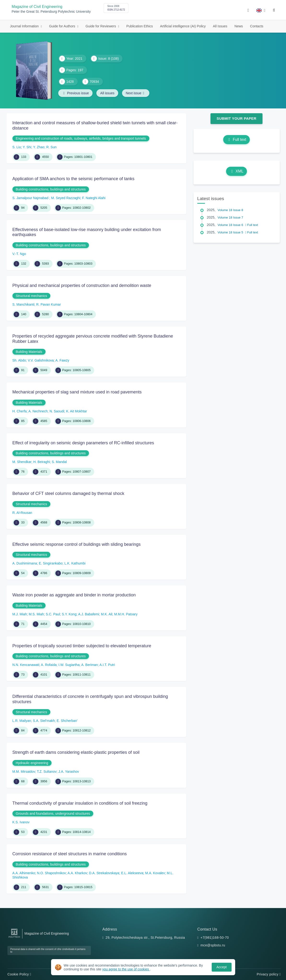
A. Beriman (90, 665)
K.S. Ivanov (21, 822)
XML (237, 171)
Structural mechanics (32, 296)
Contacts (257, 26)
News (239, 26)
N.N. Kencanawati (26, 665)
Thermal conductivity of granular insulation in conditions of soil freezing (80, 803)
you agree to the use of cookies (126, 969)
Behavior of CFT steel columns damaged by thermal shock (68, 493)
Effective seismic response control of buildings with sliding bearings (77, 544)
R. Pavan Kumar (49, 304)
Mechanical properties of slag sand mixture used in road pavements (77, 392)
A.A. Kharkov (77, 873)
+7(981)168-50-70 (215, 938)
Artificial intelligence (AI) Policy (183, 26)
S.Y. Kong (69, 614)
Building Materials (29, 352)
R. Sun (51, 147)
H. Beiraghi (42, 462)
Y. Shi (27, 147)
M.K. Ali (107, 614)
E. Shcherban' (67, 721)
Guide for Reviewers (101, 26)
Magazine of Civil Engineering (37, 7)
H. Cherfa (20, 411)
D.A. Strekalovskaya (104, 873)
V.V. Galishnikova (41, 360)
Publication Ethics (140, 26)
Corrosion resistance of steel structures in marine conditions (70, 854)
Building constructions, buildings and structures (51, 189)
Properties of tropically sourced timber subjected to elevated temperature (82, 646)
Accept (222, 967)
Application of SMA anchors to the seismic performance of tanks (73, 179)
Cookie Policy (19, 974)
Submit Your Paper (237, 118)
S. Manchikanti (23, 304)
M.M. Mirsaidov (24, 772)
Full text (236, 140)
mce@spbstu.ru (213, 945)
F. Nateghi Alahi (94, 198)
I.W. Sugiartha (69, 665)
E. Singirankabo (51, 563)
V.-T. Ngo (19, 254)
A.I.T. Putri (107, 665)
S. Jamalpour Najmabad (31, 198)
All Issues (220, 26)
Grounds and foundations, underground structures (53, 814)
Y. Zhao (39, 147)
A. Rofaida (49, 665)
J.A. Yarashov (69, 772)
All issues (108, 93)
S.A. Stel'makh (44, 721)
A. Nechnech (38, 411)
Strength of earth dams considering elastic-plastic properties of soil (76, 752)
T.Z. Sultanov (47, 772)
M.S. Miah (36, 614)
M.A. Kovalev (155, 873)
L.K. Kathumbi (75, 563)
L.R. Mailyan (22, 721)
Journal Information (25, 26)
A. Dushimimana (25, 563)
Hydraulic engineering (32, 763)
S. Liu (17, 147)
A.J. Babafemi (89, 614)
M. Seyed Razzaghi (66, 198)
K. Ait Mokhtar (77, 411)
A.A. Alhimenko (24, 873)
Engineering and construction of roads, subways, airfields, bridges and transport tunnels (81, 138)
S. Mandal (59, 462)
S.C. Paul (53, 614)
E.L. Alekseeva (132, 873)
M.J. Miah (20, 614)
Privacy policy (269, 974)
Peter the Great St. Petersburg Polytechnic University (51, 12)
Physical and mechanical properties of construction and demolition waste (82, 285)
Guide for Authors (63, 26)
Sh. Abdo (19, 360)
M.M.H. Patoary (126, 614)
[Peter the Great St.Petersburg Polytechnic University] (14, 938)
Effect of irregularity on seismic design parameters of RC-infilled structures (83, 443)
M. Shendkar (22, 462)
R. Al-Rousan (22, 513)
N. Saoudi (57, 411)
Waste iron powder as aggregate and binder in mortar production (74, 595)
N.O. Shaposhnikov (51, 873)
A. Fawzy (62, 360)
